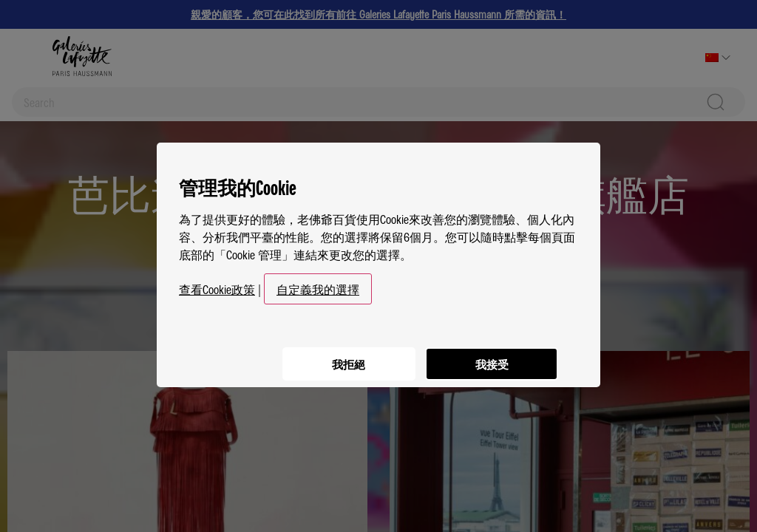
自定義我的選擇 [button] (318, 284)
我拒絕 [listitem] (342, 355)
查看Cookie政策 (217, 284)
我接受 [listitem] (489, 355)
